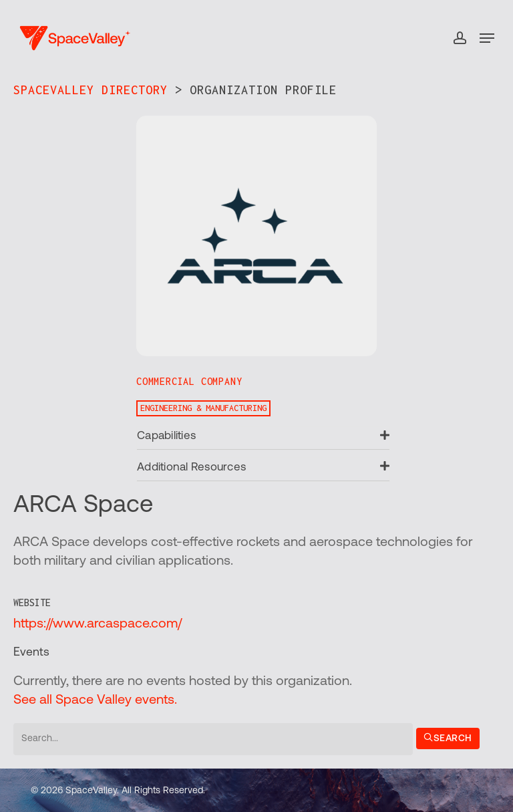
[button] (487, 38)
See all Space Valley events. (95, 700)
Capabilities (166, 436)
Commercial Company (189, 381)
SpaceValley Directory (91, 90)
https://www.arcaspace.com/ (98, 624)
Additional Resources (191, 467)
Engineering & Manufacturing (203, 408)
